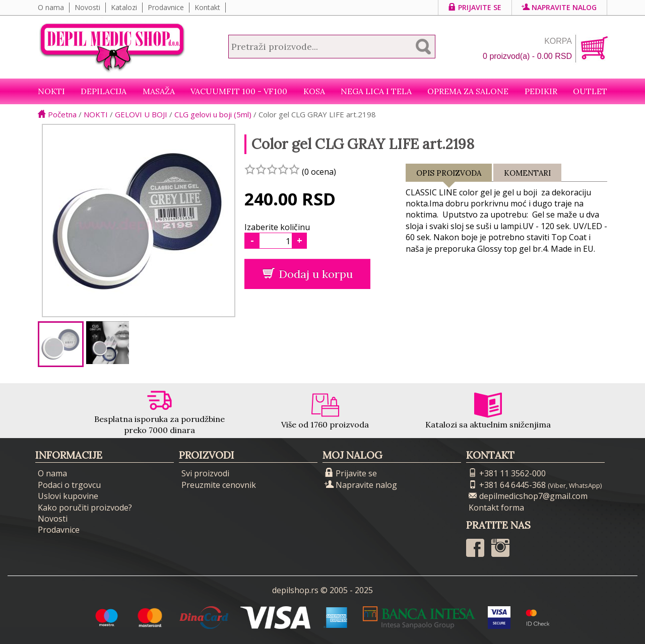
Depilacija (104, 91)
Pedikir (541, 91)
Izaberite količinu (277, 227)
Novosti (87, 7)
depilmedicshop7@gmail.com (528, 496)
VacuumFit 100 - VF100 (239, 91)
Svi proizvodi (205, 473)
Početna (57, 114)
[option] (61, 344)
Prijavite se (475, 7)
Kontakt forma (496, 508)
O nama (51, 7)
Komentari (527, 173)
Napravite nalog (559, 7)
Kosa (314, 91)
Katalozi (124, 7)
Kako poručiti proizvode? (85, 508)
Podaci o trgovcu (69, 485)
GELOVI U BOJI (141, 114)
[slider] (272, 169)
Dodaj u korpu (308, 274)
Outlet (590, 91)
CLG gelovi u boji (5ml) (213, 114)
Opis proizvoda (449, 175)
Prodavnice (166, 7)
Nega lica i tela (376, 91)
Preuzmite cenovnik (219, 485)
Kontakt (207, 7)
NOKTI (51, 91)
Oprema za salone (468, 91)
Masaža (159, 91)
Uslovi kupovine (68, 496)
